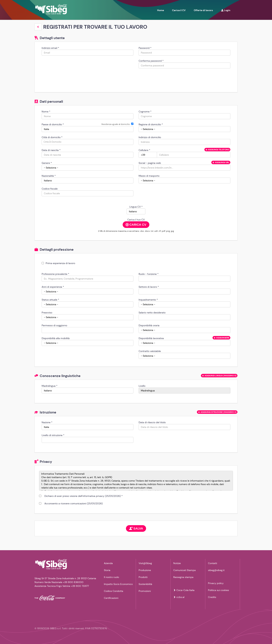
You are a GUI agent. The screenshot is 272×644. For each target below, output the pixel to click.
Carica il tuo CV (136, 220)
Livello (142, 386)
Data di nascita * (51, 150)
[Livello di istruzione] (88, 440)
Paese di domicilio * (53, 124)
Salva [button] (136, 528)
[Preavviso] (88, 317)
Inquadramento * (148, 300)
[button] (38, 27)
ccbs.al (179, 597)
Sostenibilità (145, 584)
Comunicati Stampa (184, 570)
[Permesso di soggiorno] (88, 330)
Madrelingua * (50, 386)
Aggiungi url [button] (221, 162)
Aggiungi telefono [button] (217, 150)
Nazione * (47, 422)
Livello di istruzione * (53, 435)
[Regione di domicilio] (184, 129)
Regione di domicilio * (151, 124)
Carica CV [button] (136, 225)
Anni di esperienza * (53, 287)
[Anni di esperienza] (88, 292)
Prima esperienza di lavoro (60, 263)
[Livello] (184, 391)
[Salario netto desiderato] (184, 317)
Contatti (212, 563)
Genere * (47, 163)
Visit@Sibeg (145, 563)
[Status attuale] (88, 304)
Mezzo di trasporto (149, 176)
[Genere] (88, 168)
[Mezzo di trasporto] (184, 181)
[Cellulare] (148, 155)
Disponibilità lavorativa (151, 338)
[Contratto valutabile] (184, 356)
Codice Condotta (114, 591)
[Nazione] (88, 427)
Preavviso (47, 313)
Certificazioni (111, 598)
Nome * (46, 112)
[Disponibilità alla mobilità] (88, 343)
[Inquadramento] (184, 304)
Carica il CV (179, 10)
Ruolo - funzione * (149, 274)
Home (161, 10)
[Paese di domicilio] (88, 129)
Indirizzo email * (50, 48)
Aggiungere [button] (221, 338)
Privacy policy (216, 583)
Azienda (108, 563)
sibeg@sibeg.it (216, 570)
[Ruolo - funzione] (184, 279)
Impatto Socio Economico (118, 584)
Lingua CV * (136, 207)
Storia (107, 570)
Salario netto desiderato (152, 313)
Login (226, 10)
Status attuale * (50, 300)
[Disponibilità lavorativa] (184, 343)
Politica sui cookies (218, 590)
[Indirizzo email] (88, 53)
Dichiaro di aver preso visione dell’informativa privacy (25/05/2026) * (83, 496)
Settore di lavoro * (149, 287)
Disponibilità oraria (149, 325)
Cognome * (145, 112)
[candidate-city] (88, 142)
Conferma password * (151, 61)
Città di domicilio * (52, 137)
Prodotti (143, 577)
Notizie (177, 563)
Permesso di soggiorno (54, 325)
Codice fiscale (50, 189)
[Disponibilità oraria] (184, 330)
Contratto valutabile (150, 351)
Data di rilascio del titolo (152, 422)
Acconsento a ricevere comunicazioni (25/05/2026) (73, 503)
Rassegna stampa (183, 577)
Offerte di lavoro (203, 10)
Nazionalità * (49, 176)
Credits (212, 597)
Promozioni (145, 591)
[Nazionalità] (88, 181)
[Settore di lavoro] (184, 292)
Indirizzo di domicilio (150, 137)
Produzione (145, 570)
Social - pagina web (150, 163)
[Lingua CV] (136, 211)
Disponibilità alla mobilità (56, 338)
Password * (145, 48)
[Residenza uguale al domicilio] (132, 124)
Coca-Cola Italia (184, 590)
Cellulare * (144, 150)
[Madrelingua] (88, 391)
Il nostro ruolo (111, 577)
